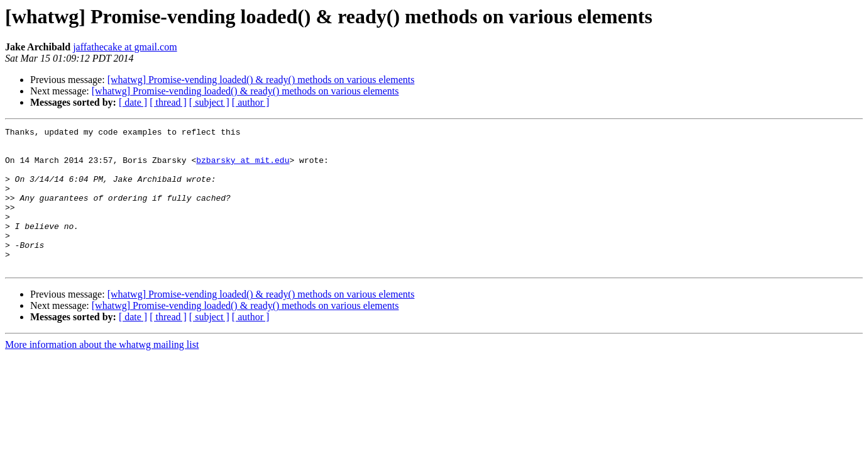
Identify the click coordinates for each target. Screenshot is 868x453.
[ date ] (133, 102)
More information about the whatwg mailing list (102, 373)
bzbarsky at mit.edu (243, 167)
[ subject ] (209, 102)
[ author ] (251, 102)
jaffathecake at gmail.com (125, 47)
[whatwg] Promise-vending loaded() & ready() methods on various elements (261, 80)
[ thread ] (168, 102)
